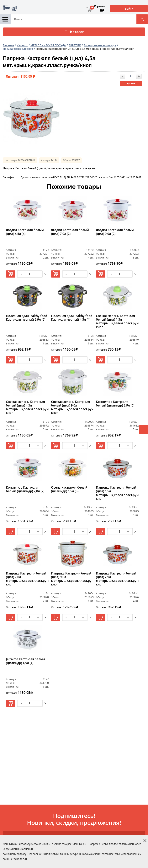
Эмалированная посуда (100, 45)
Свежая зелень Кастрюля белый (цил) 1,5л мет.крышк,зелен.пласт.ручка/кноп (117, 322)
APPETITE (75, 45)
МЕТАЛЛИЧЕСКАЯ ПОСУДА (48, 45)
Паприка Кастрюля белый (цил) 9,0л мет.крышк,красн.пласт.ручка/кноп (72, 579)
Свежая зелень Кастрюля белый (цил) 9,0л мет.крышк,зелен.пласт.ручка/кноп (72, 407)
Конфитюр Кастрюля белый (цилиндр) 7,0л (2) (25, 489)
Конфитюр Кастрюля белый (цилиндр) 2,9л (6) (115, 404)
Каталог (74, 32)
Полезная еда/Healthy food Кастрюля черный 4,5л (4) (72, 318)
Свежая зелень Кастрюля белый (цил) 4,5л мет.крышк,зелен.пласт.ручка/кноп (27, 407)
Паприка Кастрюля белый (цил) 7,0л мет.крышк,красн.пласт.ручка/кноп (27, 579)
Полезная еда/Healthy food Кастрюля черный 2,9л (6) (27, 318)
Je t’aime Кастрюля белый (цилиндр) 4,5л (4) (25, 661)
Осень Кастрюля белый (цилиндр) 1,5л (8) (69, 489)
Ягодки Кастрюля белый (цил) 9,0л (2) (115, 232)
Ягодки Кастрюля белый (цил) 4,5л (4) (25, 232)
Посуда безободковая (18, 49)
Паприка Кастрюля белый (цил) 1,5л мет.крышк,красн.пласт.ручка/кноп (117, 493)
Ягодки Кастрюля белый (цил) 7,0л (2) (70, 232)
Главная (8, 45)
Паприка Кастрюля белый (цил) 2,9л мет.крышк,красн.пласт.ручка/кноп (117, 579)
